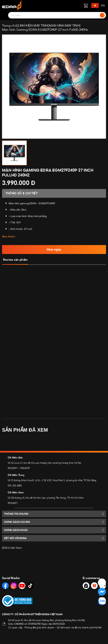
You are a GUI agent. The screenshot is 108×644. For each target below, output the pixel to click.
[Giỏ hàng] (86, 5)
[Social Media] (5, 586)
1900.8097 (13, 468)
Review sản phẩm (15, 260)
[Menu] (4, 15)
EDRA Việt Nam (12, 548)
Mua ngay (54, 249)
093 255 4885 (15, 486)
